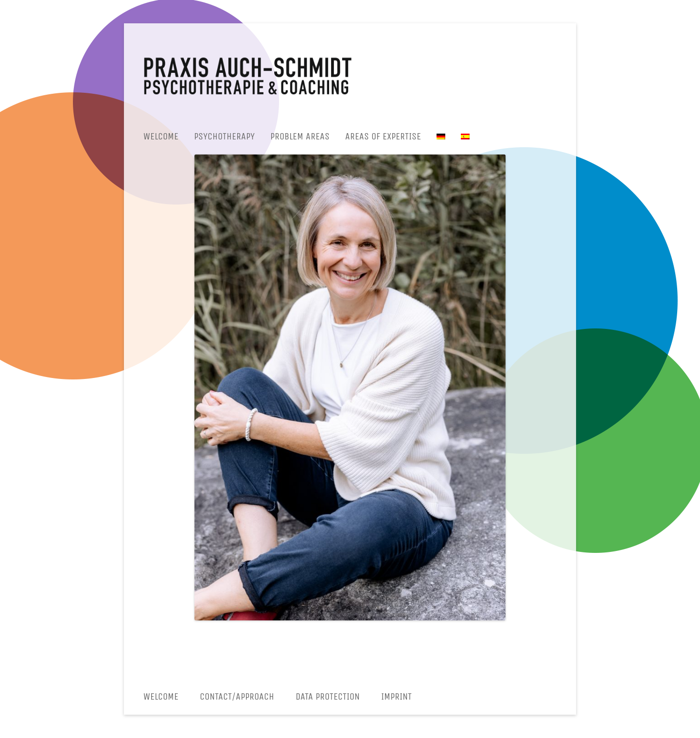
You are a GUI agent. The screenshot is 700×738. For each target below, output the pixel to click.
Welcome (161, 136)
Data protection (328, 696)
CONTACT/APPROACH (237, 696)
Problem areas (300, 136)
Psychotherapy (224, 136)
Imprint (396, 696)
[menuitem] (441, 137)
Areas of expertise (383, 136)
